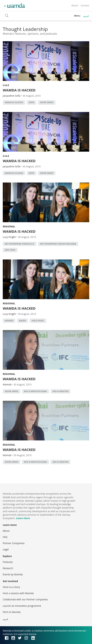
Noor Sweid (47, 102)
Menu (77, 16)
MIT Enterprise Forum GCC (20, 244)
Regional (9, 226)
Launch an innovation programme (22, 606)
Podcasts (8, 562)
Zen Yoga (10, 250)
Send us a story (11, 587)
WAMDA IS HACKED (19, 90)
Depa (32, 102)
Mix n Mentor (61, 391)
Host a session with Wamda (18, 593)
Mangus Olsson (14, 102)
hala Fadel (38, 321)
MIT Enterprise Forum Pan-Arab (58, 244)
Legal (6, 549)
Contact (85, 5)
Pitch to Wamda (12, 612)
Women (9, 321)
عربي (86, 16)
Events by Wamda (13, 574)
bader (22, 321)
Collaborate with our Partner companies (25, 599)
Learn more (23, 518)
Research (8, 568)
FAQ (5, 537)
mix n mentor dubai (35, 391)
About (75, 5)
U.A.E (6, 85)
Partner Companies (14, 543)
